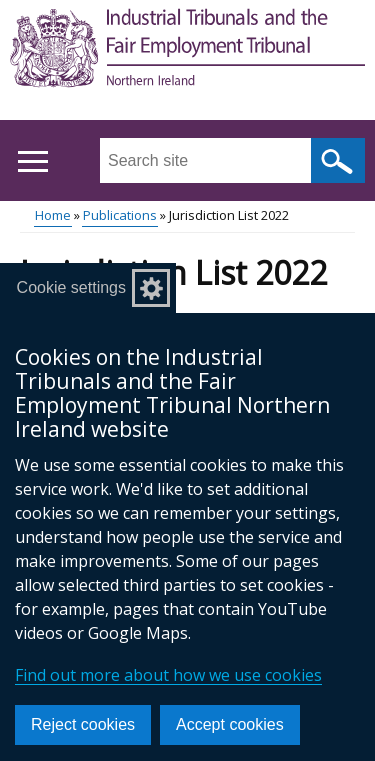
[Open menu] (32, 161)
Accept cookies (230, 724)
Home (53, 215)
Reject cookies (83, 724)
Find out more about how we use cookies (168, 675)
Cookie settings (71, 287)
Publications (120, 215)
